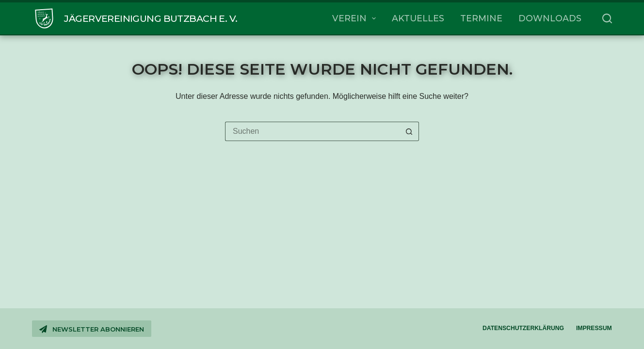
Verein (356, 18)
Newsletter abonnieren (91, 329)
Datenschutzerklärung (523, 328)
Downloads (550, 18)
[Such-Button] (409, 131)
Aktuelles (418, 18)
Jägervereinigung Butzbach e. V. (151, 18)
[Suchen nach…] (312, 131)
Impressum (594, 328)
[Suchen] (607, 18)
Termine (481, 18)
